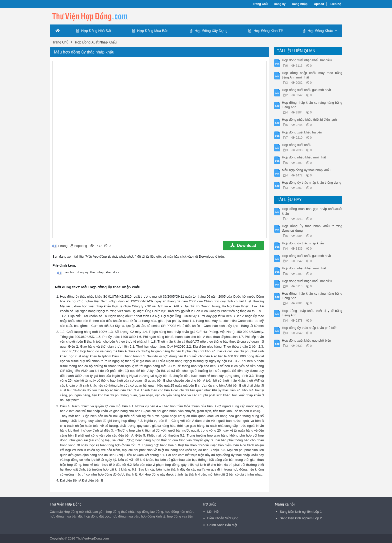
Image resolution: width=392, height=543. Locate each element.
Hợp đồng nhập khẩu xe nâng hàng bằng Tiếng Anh (312, 105)
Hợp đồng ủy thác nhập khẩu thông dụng (312, 183)
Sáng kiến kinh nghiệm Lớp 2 (301, 518)
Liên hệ (336, 4)
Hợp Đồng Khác (318, 31)
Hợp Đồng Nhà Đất (94, 31)
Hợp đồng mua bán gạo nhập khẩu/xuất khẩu (312, 211)
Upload (319, 4)
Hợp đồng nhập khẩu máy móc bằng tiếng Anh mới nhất (312, 75)
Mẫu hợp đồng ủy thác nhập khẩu (306, 170)
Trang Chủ (260, 4)
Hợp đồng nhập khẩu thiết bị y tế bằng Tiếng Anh (312, 313)
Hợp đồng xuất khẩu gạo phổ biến (307, 340)
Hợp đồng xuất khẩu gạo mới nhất (307, 90)
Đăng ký (280, 4)
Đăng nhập (300, 4)
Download (243, 246)
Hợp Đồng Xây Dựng (209, 31)
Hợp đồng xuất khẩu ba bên (302, 132)
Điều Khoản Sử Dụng (223, 518)
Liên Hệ (213, 512)
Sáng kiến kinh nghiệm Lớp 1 (301, 512)
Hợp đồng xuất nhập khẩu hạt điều (307, 60)
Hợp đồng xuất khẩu (297, 145)
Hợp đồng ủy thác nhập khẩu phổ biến (310, 328)
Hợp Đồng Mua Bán (150, 31)
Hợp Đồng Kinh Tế (266, 31)
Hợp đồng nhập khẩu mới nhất (304, 157)
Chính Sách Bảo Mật (222, 525)
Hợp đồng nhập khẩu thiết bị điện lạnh (309, 120)
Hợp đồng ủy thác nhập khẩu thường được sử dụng (312, 228)
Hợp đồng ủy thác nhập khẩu (303, 243)
